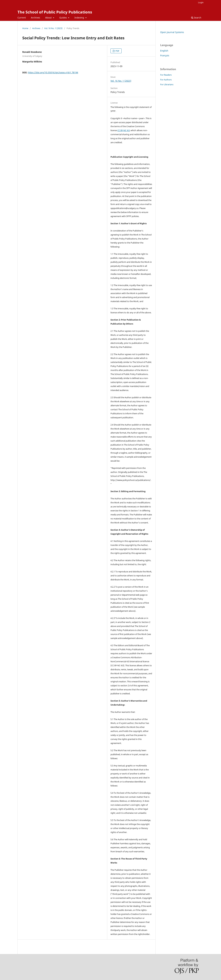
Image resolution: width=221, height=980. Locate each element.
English (164, 51)
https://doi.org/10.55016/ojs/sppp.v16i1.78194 (53, 72)
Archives (36, 18)
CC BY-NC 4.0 (123, 130)
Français (165, 55)
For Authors (166, 80)
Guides (63, 18)
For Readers (166, 75)
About (49, 18)
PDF (117, 51)
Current (22, 18)
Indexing (80, 18)
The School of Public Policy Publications (55, 12)
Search (196, 18)
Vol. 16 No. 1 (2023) (53, 28)
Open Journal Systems (172, 32)
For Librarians (167, 84)
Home (25, 28)
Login (201, 2)
